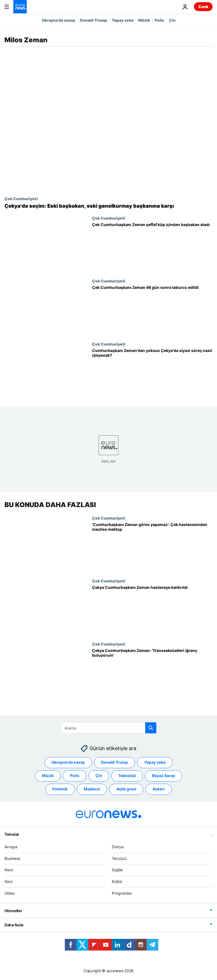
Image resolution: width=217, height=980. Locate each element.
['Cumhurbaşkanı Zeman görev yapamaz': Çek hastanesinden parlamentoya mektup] (152, 547)
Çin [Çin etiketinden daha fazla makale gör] (99, 776)
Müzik (144, 20)
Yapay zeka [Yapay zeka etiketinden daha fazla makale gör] (155, 762)
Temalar (12, 834)
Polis (159, 20)
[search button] (151, 728)
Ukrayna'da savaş (58, 20)
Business (12, 858)
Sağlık (117, 870)
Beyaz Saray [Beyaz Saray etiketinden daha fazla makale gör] (163, 776)
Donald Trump (93, 20)
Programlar (122, 893)
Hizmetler (13, 911)
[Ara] (109, 728)
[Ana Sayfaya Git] (20, 7)
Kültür (117, 881)
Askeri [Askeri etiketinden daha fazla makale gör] (159, 789)
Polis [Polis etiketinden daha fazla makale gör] (75, 776)
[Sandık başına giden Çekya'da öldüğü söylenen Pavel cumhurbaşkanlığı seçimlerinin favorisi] (108, 206)
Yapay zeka (123, 20)
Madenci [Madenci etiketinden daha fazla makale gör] (92, 789)
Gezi (8, 881)
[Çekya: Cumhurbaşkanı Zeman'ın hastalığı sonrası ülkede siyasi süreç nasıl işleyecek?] (152, 373)
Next (9, 870)
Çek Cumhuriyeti (21, 199)
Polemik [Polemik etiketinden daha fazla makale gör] (60, 789)
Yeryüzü (119, 858)
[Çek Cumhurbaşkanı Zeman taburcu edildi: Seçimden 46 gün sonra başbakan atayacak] (152, 310)
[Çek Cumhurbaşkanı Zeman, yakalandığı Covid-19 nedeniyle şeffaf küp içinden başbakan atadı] (152, 247)
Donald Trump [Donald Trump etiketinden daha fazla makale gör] (114, 762)
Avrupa (11, 847)
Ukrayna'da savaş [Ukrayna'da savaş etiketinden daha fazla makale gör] (68, 762)
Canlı (203, 7)
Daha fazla (14, 925)
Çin (172, 20)
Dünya (118, 847)
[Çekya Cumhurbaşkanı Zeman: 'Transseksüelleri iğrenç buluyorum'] (152, 673)
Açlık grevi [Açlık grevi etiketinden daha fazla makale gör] (126, 789)
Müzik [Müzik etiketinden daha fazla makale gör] (48, 776)
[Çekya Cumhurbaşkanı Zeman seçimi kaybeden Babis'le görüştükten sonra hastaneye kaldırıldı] (152, 610)
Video (10, 893)
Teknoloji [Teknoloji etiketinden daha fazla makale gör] (127, 776)
